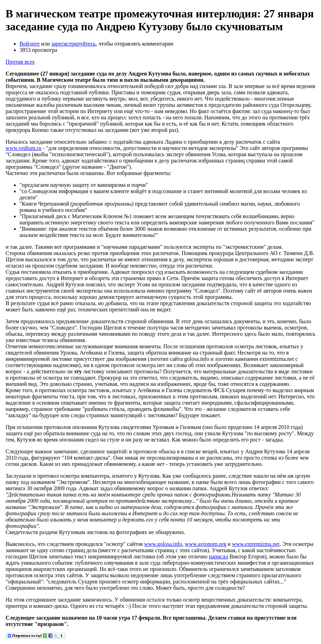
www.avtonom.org (206, 544)
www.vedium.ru (24, 148)
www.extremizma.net (256, 544)
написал (218, 556)
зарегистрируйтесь (73, 44)
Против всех (20, 62)
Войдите (30, 44)
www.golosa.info (163, 544)
